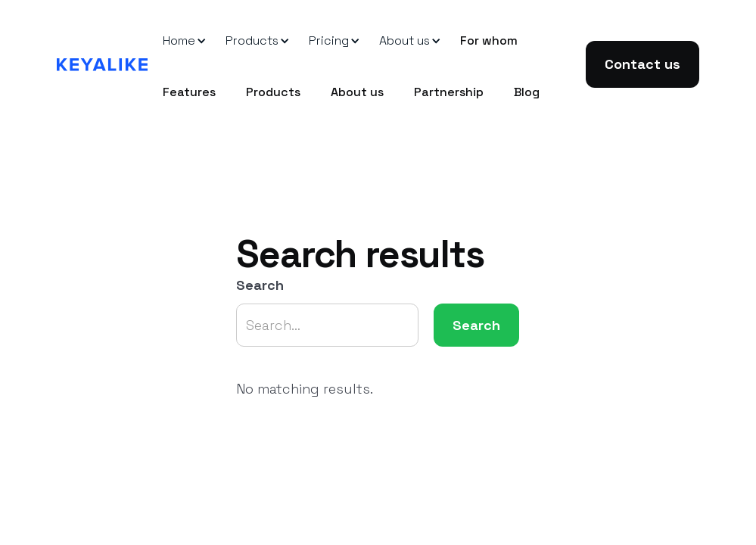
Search (260, 285)
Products (273, 92)
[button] (179, 41)
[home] (102, 64)
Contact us (642, 64)
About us (357, 92)
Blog (527, 92)
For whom (489, 40)
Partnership (449, 92)
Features (189, 92)
